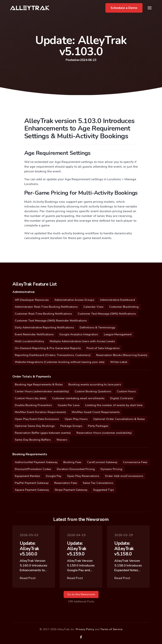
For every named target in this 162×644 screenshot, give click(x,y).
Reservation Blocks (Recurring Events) (122, 355)
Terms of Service (111, 629)
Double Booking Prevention (33, 405)
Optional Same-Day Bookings (35, 426)
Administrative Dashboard (117, 300)
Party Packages (98, 426)
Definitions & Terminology (97, 328)
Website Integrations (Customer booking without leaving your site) (60, 362)
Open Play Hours (76, 419)
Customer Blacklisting (124, 307)
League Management (118, 334)
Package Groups (71, 426)
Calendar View (93, 307)
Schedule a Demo (124, 8)
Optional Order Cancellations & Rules (119, 419)
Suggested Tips (103, 490)
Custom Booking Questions (93, 391)
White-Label (119, 362)
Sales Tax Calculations (98, 483)
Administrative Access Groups (74, 300)
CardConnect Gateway (102, 462)
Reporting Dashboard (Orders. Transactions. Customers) (53, 355)
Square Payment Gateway (32, 490)
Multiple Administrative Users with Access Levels (82, 341)
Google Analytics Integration (79, 334)
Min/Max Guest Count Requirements (96, 412)
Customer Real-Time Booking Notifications (43, 314)
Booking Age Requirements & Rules (39, 385)
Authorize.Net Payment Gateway (36, 462)
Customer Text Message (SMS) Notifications (107, 314)
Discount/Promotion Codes (33, 469)
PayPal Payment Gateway (32, 483)
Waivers (62, 440)
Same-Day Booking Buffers (33, 440)
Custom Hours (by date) (31, 398)
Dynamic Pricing (111, 469)
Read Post (28, 580)
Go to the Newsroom (81, 594)
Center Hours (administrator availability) (42, 391)
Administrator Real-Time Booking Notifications (46, 307)
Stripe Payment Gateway (71, 490)
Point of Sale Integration (103, 348)
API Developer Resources (32, 300)
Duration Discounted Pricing (76, 469)
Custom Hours (126, 391)
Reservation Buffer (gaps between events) (43, 433)
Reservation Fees (66, 483)
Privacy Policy (85, 629)
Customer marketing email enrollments (78, 398)
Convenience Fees (135, 462)
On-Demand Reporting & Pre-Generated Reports (48, 348)
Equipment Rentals (27, 476)
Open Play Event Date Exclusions (37, 419)
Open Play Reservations (83, 476)
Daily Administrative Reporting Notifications (44, 328)
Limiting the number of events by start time (114, 405)
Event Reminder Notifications (34, 334)
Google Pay (54, 476)
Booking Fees (72, 462)
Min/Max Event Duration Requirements (40, 412)
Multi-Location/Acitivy (29, 341)
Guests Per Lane (69, 405)
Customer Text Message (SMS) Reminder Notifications (51, 321)
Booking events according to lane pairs (95, 385)
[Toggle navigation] (150, 8)
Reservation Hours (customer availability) (104, 433)
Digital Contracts (122, 398)
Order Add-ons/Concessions (124, 476)
